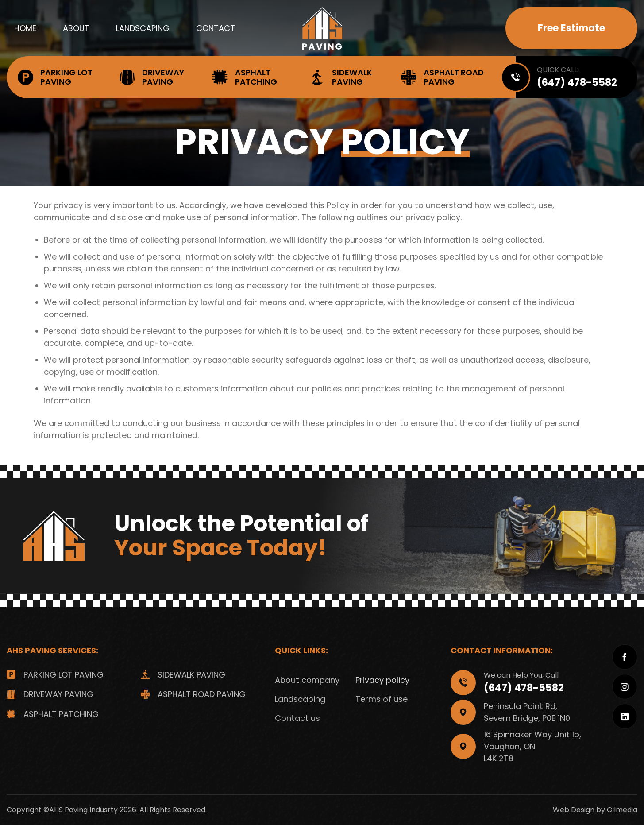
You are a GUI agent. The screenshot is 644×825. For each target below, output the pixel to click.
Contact (216, 28)
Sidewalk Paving (341, 77)
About (76, 28)
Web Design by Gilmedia (595, 810)
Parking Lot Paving (55, 77)
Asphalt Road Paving (442, 77)
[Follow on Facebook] (625, 657)
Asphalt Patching (245, 77)
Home (25, 28)
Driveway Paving (152, 77)
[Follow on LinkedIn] (625, 716)
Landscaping (143, 28)
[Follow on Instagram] (625, 687)
